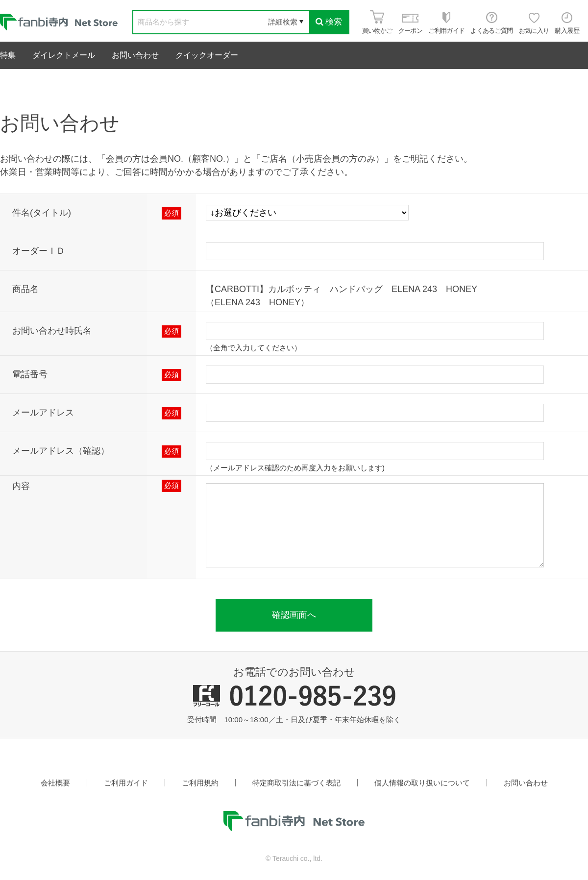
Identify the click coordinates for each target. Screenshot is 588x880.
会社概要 (55, 783)
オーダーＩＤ (39, 251)
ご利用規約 (200, 783)
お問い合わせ (135, 55)
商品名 (25, 289)
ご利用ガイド (126, 783)
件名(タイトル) (42, 213)
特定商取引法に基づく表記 (296, 783)
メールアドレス (43, 413)
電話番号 (30, 374)
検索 (329, 22)
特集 (8, 55)
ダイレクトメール (64, 55)
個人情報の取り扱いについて (422, 783)
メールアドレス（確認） (61, 451)
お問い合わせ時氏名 (52, 331)
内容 (21, 486)
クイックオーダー (207, 55)
